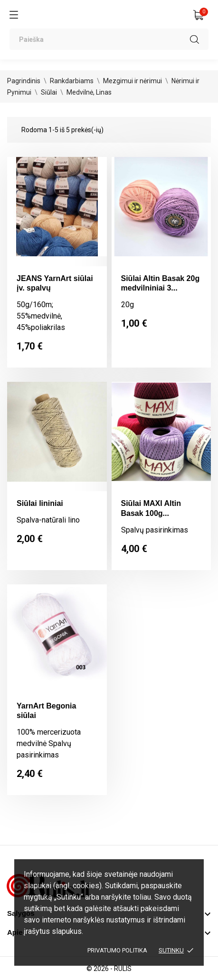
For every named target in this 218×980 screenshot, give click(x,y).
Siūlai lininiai (40, 503)
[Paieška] (109, 39)
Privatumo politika (117, 950)
